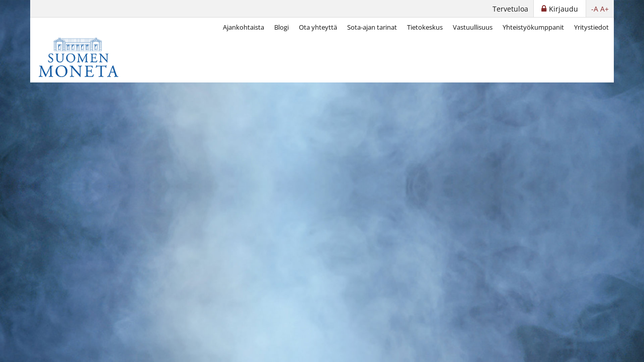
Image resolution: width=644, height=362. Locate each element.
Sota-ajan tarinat (372, 27)
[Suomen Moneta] (86, 57)
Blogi (281, 27)
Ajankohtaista (244, 27)
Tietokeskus (425, 27)
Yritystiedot (591, 27)
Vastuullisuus (473, 27)
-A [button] (595, 9)
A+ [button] (605, 9)
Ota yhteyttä (318, 27)
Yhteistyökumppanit (533, 27)
